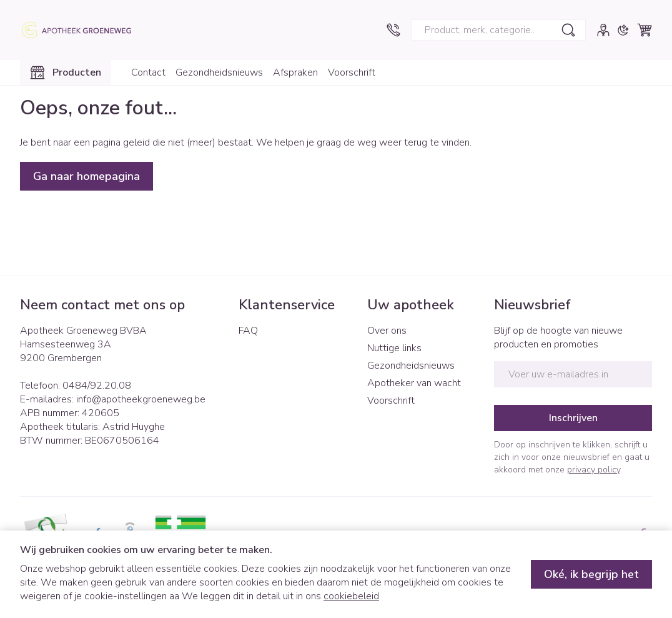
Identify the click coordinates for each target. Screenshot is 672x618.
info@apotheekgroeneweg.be (141, 399)
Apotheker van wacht (414, 383)
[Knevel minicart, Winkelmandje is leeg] (645, 30)
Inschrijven (573, 418)
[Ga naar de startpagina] (82, 30)
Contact (148, 72)
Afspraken (295, 72)
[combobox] (499, 30)
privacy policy (594, 470)
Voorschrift (352, 72)
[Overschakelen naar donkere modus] (623, 30)
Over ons (387, 331)
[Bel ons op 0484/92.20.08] (393, 30)
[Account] (603, 30)
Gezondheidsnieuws (219, 72)
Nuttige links (394, 348)
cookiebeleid (351, 596)
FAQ (248, 331)
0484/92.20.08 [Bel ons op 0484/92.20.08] (97, 386)
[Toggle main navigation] (66, 72)
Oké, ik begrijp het (591, 574)
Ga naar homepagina (86, 176)
